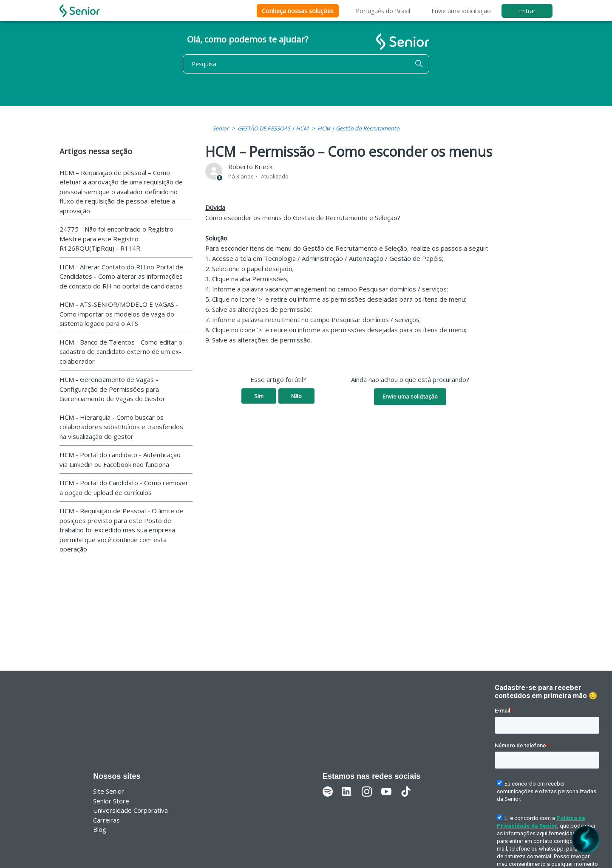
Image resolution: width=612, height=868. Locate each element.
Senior (221, 128)
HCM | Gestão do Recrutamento (358, 128)
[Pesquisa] (306, 64)
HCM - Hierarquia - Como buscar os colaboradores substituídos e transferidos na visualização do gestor (121, 427)
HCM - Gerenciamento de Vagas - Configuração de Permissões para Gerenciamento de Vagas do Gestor (112, 389)
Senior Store (111, 801)
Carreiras (106, 820)
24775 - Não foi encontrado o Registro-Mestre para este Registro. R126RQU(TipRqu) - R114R (118, 239)
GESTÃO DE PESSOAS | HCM (273, 128)
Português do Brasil (383, 11)
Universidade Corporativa (130, 810)
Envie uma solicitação (461, 11)
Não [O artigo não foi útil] (296, 396)
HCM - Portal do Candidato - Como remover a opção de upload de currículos (124, 488)
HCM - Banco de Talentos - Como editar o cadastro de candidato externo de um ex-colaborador (121, 352)
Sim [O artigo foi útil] (259, 396)
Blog (100, 829)
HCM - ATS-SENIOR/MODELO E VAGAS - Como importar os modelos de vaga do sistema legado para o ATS (119, 314)
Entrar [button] (527, 11)
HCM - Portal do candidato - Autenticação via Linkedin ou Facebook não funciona (120, 459)
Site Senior (109, 791)
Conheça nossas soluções (298, 11)
